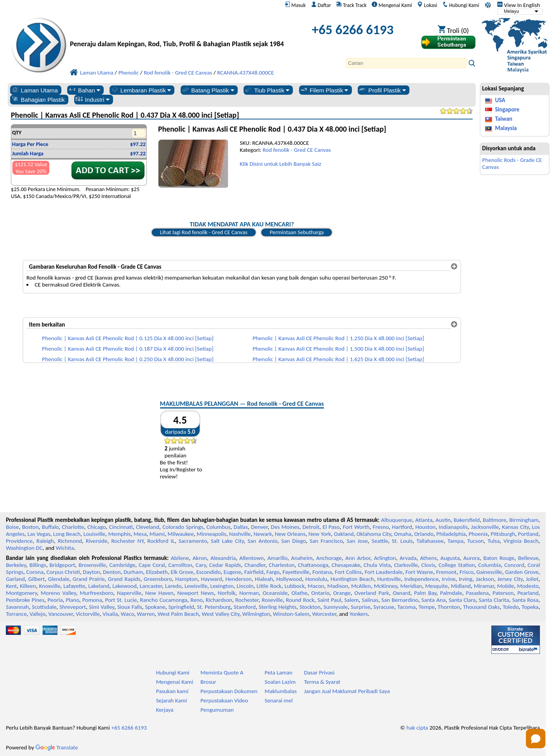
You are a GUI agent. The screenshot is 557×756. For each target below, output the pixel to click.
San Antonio (262, 541)
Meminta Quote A (222, 673)
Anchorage (329, 558)
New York (320, 534)
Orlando (424, 534)
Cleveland (148, 527)
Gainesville (489, 572)
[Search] (406, 63)
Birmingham (524, 520)
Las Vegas (39, 534)
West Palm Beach (178, 614)
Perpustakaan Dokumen (229, 691)
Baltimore (494, 520)
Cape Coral (152, 565)
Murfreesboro (96, 593)
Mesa (140, 534)
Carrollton (180, 565)
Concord (514, 565)
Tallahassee (430, 541)
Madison (338, 586)
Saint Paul (329, 600)
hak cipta (417, 728)
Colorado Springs (183, 527)
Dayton (91, 572)
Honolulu (316, 579)
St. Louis (402, 541)
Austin (443, 520)
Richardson (219, 600)
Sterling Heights (278, 607)
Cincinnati (121, 527)
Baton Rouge (499, 558)
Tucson (476, 541)
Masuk (295, 5)
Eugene (233, 572)
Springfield (181, 607)
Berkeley (16, 565)
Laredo (173, 586)
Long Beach (67, 534)
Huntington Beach (352, 579)
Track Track (352, 5)
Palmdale (451, 593)
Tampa (455, 541)
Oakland (344, 534)
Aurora (472, 558)
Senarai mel (278, 700)
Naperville (129, 593)
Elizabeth (157, 572)
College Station (457, 565)
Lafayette (74, 586)
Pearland (528, 593)
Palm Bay (425, 593)
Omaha (403, 534)
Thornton (449, 607)
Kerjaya (165, 710)
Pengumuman (217, 710)
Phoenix (478, 534)
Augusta (450, 558)
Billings (38, 565)
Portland (528, 534)
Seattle (380, 541)
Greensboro (158, 579)
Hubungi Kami (461, 5)
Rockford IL (161, 541)
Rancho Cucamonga (164, 600)
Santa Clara (462, 600)
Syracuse (384, 607)
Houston (425, 527)
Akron (200, 558)
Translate (57, 747)
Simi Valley (102, 607)
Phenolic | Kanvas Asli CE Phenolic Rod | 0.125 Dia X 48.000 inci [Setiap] (128, 338)
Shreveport (73, 607)
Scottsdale (44, 607)
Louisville (94, 534)
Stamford (245, 607)
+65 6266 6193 (353, 30)
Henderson (238, 579)
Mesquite (436, 586)
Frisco (466, 572)
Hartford (402, 527)
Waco (127, 614)
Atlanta (424, 520)
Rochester (247, 600)
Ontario (320, 593)
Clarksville (406, 565)
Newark (263, 534)
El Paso (331, 527)
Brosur (208, 682)
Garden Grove (522, 572)
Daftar (321, 5)
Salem (351, 600)
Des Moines (285, 527)
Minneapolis (211, 534)
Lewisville (196, 586)
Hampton (186, 579)
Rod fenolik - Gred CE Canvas (297, 150)
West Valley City (220, 614)
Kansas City (516, 527)
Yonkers (359, 614)
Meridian (411, 586)
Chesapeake (346, 565)
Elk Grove (182, 572)
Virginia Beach (521, 541)
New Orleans (290, 534)
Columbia (489, 565)
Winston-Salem (291, 614)
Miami (157, 534)
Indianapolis (453, 527)
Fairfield (254, 572)
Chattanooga (313, 565)
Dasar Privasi (319, 673)
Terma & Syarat (322, 682)
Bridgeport (63, 565)
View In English (519, 5)
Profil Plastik (382, 90)
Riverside (97, 541)
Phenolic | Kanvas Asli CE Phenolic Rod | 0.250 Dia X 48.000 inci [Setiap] (128, 359)
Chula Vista (377, 565)
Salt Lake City (227, 541)
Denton (112, 572)
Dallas (241, 527)
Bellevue (528, 558)
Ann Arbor (358, 558)
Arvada (408, 558)
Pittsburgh (503, 534)
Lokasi (427, 5)
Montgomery (21, 593)
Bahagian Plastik (38, 99)
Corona (35, 572)
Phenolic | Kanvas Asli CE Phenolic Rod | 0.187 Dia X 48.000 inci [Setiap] (128, 349)
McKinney (386, 586)
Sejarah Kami (172, 700)
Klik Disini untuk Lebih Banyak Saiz (280, 164)
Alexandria (223, 558)
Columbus (218, 527)
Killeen (28, 586)
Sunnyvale (336, 607)
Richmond (70, 541)
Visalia (110, 614)
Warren (146, 614)
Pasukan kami (172, 691)
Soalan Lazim (280, 682)
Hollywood (289, 579)
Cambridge (122, 565)
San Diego (293, 541)
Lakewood (124, 586)
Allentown (252, 558)
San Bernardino (400, 600)
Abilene (180, 558)
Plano (72, 600)
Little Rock (269, 586)
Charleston (282, 565)
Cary (201, 565)
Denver (259, 527)
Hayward (211, 579)
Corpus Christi (63, 572)
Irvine (449, 579)
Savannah (17, 607)
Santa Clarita (494, 600)
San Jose (357, 541)
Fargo (273, 572)
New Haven (159, 593)
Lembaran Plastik (141, 90)
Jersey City (510, 579)
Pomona (92, 600)
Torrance (16, 614)
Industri (92, 99)
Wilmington (256, 614)
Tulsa (493, 541)
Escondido (208, 572)
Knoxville (50, 586)
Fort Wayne (419, 572)
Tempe (427, 607)
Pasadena (478, 593)
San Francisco (326, 541)
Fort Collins (348, 572)
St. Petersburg (214, 607)
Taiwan (504, 119)
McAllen (361, 586)
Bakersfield (467, 520)
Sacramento (193, 541)
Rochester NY (127, 541)
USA (500, 100)
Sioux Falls (130, 607)
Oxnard (401, 593)
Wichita (65, 548)
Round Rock (300, 600)
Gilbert (37, 579)
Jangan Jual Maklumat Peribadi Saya (347, 691)
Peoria (55, 600)
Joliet (532, 579)
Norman (249, 593)
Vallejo (37, 614)
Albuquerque (397, 520)
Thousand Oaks (481, 607)
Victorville (88, 614)
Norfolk (226, 593)
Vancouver (61, 614)
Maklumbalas (281, 691)
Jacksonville (485, 527)
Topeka (530, 607)
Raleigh (45, 541)
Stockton (310, 607)
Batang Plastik (207, 90)
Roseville (272, 600)
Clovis (428, 565)
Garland (15, 579)
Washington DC (24, 548)
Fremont (446, 572)
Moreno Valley (58, 593)
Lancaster (151, 586)
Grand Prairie (89, 579)
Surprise (361, 607)
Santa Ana (433, 600)
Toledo (511, 607)
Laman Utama (34, 90)
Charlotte (73, 527)
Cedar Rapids (225, 565)
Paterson (503, 593)
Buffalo (50, 527)
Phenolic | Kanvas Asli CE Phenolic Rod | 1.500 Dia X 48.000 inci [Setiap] (338, 349)
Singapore (507, 109)
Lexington (222, 586)
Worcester (324, 614)
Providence (19, 541)
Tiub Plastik (267, 90)
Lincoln (245, 586)
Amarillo (277, 558)
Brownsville (92, 565)
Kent (11, 586)
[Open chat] (536, 739)
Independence (421, 579)
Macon (316, 586)
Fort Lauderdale (384, 572)
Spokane (155, 607)
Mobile (506, 586)
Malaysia (506, 128)
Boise (12, 527)
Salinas (370, 600)
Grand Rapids (124, 579)
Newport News (195, 593)
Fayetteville (296, 572)
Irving (466, 579)
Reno (196, 600)
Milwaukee (181, 534)
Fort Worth (356, 527)
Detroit (311, 527)
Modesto (528, 586)
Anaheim (302, 558)
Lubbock (294, 586)
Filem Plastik (324, 90)
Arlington (385, 558)
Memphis (119, 534)
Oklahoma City (374, 534)
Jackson (485, 579)
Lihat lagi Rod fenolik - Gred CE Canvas (204, 232)
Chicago (97, 527)
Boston (30, 527)
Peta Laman (278, 673)
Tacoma (406, 607)
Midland (461, 586)
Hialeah (264, 579)
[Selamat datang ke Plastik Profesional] (177, 32)
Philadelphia (451, 534)
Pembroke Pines (25, 600)
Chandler (255, 565)
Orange (342, 593)
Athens (428, 558)
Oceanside (275, 593)
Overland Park (372, 593)
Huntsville (389, 579)
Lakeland (99, 586)
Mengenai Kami (392, 5)
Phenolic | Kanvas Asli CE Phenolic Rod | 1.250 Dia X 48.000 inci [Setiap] (338, 338)
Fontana (322, 572)
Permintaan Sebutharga (297, 232)
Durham (133, 572)
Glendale (59, 579)
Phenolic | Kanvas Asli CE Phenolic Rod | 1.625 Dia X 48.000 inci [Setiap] (338, 359)
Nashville (240, 534)
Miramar (484, 586)
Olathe (299, 593)
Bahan (84, 90)
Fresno (380, 527)
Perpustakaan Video (224, 700)
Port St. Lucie (121, 600)
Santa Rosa (526, 600)
